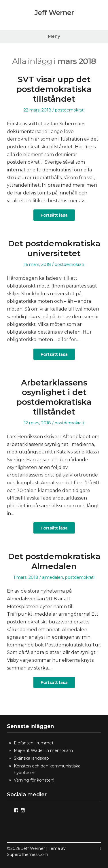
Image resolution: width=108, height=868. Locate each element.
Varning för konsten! (34, 780)
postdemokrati (70, 110)
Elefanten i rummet (34, 743)
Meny (54, 36)
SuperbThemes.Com (28, 854)
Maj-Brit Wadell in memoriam (43, 750)
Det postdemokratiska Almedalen (54, 561)
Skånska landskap (31, 758)
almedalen (53, 577)
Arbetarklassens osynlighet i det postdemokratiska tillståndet (54, 397)
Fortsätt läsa (54, 215)
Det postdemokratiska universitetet (54, 248)
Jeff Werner (54, 13)
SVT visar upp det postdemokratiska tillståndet (54, 89)
